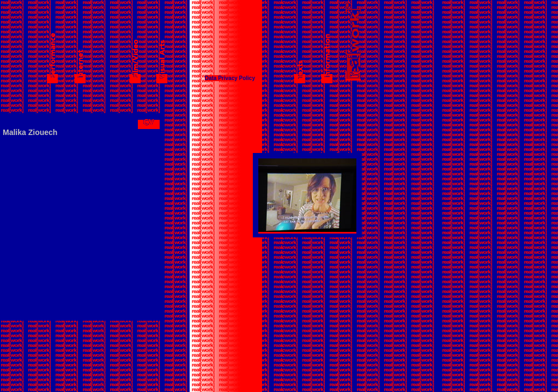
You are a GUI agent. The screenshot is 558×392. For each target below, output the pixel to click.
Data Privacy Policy (230, 78)
